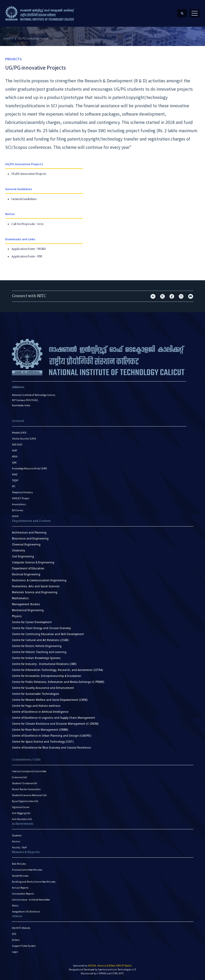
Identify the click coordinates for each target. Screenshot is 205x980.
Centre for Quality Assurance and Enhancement (43, 688)
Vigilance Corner (21, 807)
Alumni (16, 841)
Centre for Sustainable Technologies (36, 694)
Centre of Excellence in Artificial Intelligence (40, 712)
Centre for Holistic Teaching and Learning (39, 652)
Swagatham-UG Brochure (26, 911)
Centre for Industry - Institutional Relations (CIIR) (44, 664)
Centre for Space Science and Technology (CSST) (43, 741)
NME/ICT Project (20, 498)
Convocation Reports (23, 893)
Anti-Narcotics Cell (22, 819)
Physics (17, 616)
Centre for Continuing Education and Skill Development (48, 634)
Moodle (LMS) (19, 432)
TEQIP (15, 480)
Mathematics (20, 598)
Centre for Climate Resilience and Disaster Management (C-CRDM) (55, 724)
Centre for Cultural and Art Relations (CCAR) (40, 640)
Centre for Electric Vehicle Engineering (37, 646)
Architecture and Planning (29, 532)
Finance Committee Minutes (27, 869)
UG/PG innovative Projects (33, 38)
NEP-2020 (17, 444)
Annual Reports (20, 887)
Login (15, 952)
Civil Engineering (23, 556)
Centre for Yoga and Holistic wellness (36, 706)
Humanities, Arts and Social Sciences (36, 586)
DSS (14, 934)
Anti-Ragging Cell (21, 813)
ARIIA (15, 456)
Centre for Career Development (32, 622)
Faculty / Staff (19, 847)
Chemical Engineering (26, 544)
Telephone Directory (22, 492)
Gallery (16, 940)
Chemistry (18, 550)
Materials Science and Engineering (35, 592)
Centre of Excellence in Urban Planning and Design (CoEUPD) (52, 735)
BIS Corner (18, 510)
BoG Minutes (19, 864)
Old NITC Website (21, 928)
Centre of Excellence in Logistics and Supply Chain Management (53, 718)
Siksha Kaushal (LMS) (24, 438)
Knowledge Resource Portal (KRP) (29, 468)
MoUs (15, 905)
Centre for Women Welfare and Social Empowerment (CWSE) (50, 700)
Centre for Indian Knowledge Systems (36, 658)
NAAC (15, 474)
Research (9, 38)
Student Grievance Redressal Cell (29, 795)
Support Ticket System (24, 946)
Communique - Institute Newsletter (31, 899)
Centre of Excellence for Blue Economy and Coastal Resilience (51, 747)
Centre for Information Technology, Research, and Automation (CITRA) (57, 670)
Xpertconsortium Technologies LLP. (117, 969)
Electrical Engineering (26, 574)
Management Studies (26, 604)
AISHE (15, 516)
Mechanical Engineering (28, 610)
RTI (14, 486)
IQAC (14, 462)
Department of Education (28, 568)
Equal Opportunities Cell (25, 801)
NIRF (15, 450)
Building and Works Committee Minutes (34, 881)
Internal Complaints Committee (29, 771)
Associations (19, 504)
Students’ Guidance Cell (25, 783)
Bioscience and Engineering (30, 538)
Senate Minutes (20, 875)
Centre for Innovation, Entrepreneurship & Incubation (47, 676)
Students (17, 835)
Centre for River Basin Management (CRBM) (40, 729)
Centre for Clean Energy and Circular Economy (41, 628)
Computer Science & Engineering (33, 562)
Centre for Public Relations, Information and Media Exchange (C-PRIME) (58, 682)
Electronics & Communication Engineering (39, 580)
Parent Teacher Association (26, 789)
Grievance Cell (19, 777)
